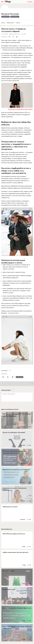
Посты (3, 23)
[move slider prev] (3, 209)
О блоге (18, 23)
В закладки (20, 377)
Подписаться (6, 17)
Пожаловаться (15, 17)
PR (10, 371)
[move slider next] (6, 209)
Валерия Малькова (10, 14)
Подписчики (10, 23)
